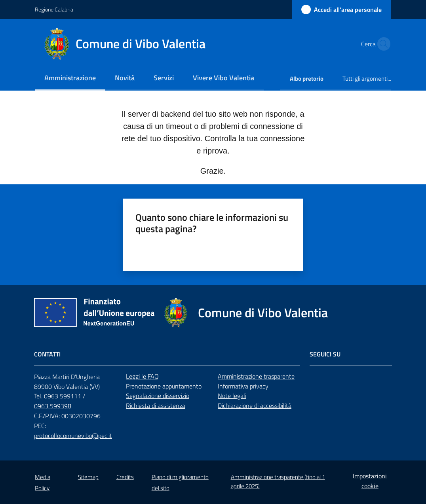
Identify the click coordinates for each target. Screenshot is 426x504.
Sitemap (88, 477)
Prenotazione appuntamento (164, 386)
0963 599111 (63, 396)
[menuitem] (70, 79)
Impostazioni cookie (370, 481)
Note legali (232, 396)
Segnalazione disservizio (158, 396)
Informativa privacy (243, 386)
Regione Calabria (54, 9)
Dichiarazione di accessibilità (255, 405)
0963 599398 (53, 406)
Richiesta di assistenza (156, 405)
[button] (382, 44)
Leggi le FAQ (142, 376)
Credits (125, 477)
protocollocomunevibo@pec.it (73, 436)
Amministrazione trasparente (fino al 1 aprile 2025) (278, 481)
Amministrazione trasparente (256, 376)
